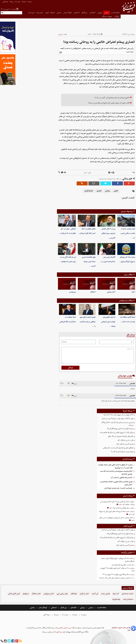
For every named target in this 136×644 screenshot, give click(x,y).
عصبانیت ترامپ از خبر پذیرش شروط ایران (118, 488)
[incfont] (113, 173)
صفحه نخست (115, 13)
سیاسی (107, 13)
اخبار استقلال (36, 594)
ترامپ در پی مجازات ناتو (126, 440)
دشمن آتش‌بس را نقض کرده (125, 444)
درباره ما (30, 2)
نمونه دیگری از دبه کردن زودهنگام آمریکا (120, 429)
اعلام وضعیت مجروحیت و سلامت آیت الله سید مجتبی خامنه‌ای (116, 473)
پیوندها (12, 2)
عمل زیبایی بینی (62, 594)
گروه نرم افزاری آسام (59, 632)
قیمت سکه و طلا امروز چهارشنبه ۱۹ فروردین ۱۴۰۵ (118, 574)
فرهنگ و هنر (68, 13)
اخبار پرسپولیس (49, 594)
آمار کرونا (116, 594)
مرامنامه (24, 2)
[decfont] (109, 173)
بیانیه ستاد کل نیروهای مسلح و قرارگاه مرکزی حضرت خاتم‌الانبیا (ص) (118, 560)
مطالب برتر (128, 275)
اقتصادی (93, 13)
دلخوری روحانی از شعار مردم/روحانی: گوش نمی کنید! (112, 98)
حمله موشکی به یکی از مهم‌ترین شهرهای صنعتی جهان (116, 518)
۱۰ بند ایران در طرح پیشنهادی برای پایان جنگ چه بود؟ (116, 578)
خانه (66, 34)
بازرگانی (117, 16)
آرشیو (47, 13)
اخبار (133, 292)
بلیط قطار (74, 594)
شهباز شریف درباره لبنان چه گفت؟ (122, 452)
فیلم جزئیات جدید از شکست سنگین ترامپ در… (128, 233)
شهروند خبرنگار (107, 16)
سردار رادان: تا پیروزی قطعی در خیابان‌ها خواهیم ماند (117, 432)
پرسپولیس (72, 292)
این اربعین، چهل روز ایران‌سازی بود (122, 565)
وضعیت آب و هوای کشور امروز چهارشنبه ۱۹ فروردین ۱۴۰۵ (117, 570)
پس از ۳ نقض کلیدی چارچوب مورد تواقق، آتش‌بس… (108, 233)
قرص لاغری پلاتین (14, 594)
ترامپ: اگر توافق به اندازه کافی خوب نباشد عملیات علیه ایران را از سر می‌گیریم (115, 466)
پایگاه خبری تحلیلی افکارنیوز (66, 628)
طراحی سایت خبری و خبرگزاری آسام (121, 629)
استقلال (93, 292)
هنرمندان (31, 13)
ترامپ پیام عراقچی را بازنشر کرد (121, 477)
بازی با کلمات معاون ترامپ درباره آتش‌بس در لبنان (118, 418)
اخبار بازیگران (84, 594)
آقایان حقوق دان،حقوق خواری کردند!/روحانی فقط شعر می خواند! (109, 103)
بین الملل (85, 13)
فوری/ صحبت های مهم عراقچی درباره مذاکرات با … (88, 322)
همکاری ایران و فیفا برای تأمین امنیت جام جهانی (118, 448)
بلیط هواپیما (116, 599)
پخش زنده (40, 13)
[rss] (20, 641)
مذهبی (59, 13)
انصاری (99, 191)
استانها (53, 13)
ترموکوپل (26, 594)
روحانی (108, 191)
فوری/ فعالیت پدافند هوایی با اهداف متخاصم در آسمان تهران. (116, 483)
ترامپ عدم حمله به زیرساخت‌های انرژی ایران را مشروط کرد (117, 513)
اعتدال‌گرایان (89, 191)
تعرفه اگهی (6, 2)
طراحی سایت (105, 594)
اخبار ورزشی (111, 292)
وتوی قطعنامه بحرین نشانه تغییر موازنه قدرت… (89, 262)
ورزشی (100, 13)
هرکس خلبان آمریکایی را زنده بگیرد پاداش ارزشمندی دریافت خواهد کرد (117, 503)
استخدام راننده (128, 599)
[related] (61, 52)
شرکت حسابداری (127, 594)
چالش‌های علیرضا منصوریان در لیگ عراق (121, 436)
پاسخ (74, 383)
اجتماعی (77, 13)
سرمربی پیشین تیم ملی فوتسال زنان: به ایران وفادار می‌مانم (117, 424)
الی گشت (95, 594)
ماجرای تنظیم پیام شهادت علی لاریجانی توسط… (108, 322)
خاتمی (116, 191)
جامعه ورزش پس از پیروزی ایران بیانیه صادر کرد (118, 415)
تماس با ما (18, 2)
